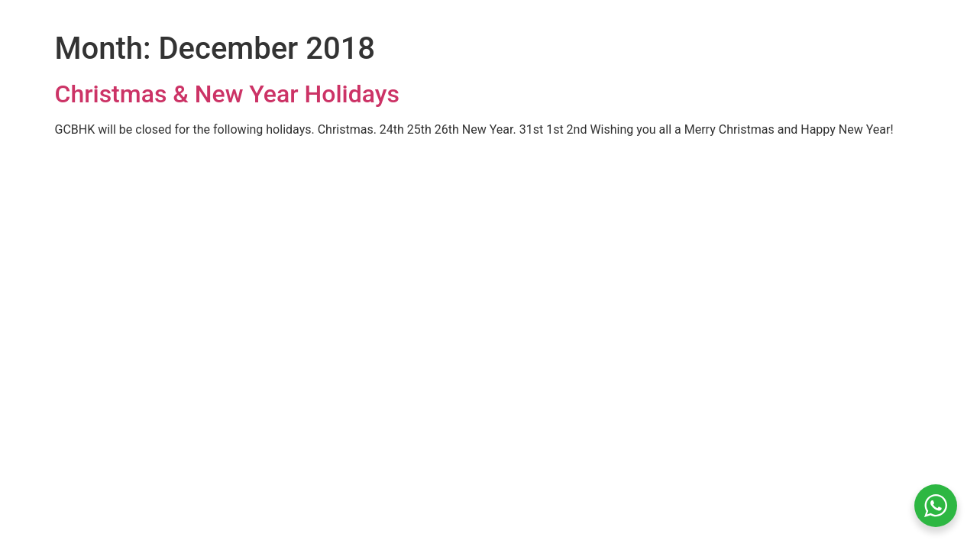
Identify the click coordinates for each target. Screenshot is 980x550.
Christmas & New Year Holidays (227, 94)
